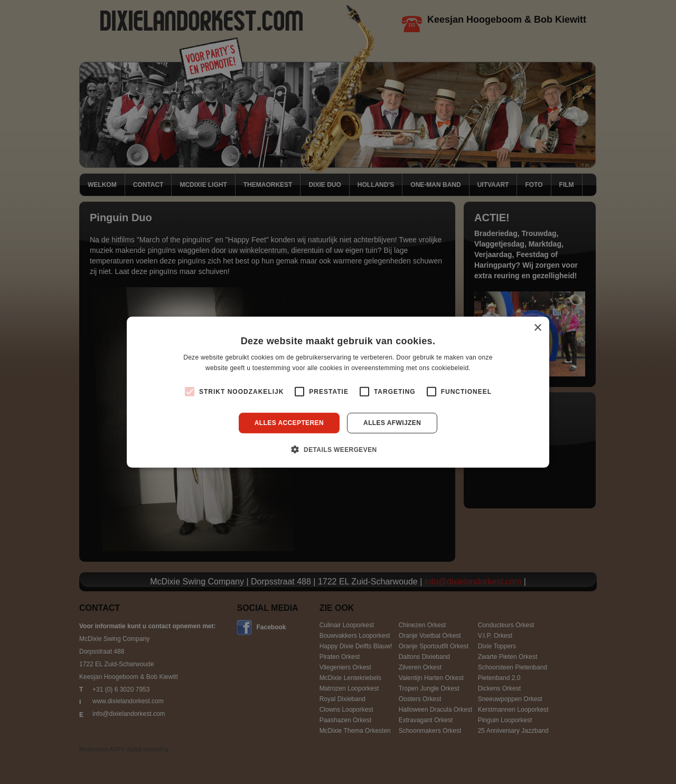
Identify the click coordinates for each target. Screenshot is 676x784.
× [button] (537, 328)
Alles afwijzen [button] (392, 423)
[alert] (338, 392)
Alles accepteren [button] (289, 423)
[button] (338, 449)
